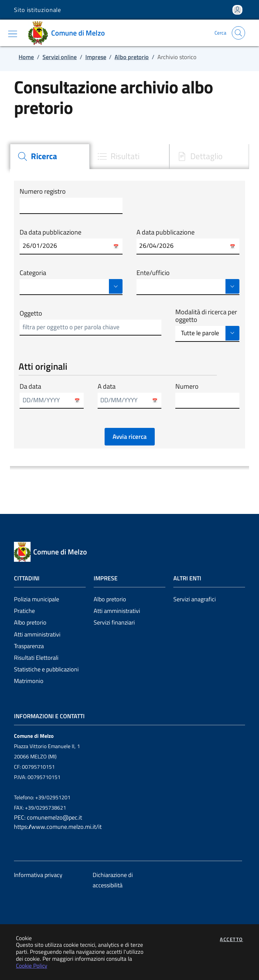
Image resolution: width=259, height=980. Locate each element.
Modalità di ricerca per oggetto (206, 316)
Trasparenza (29, 646)
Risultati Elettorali (36, 658)
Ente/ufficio (153, 273)
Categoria (33, 273)
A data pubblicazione (166, 232)
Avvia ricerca (130, 437)
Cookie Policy (32, 966)
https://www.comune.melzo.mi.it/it (58, 827)
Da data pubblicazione (50, 232)
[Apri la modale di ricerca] (238, 33)
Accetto (231, 939)
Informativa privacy (38, 875)
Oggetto (31, 313)
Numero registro (43, 191)
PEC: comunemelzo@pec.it (48, 817)
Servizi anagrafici (195, 599)
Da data (30, 386)
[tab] (50, 157)
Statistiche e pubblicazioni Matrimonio (46, 675)
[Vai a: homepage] (69, 33)
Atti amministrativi (37, 634)
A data (107, 386)
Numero (187, 386)
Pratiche (24, 611)
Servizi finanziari (114, 622)
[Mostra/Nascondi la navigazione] (13, 34)
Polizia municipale (37, 599)
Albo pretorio (30, 622)
